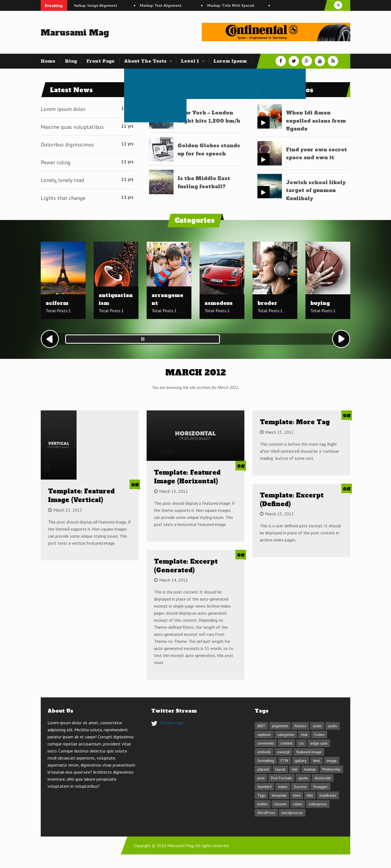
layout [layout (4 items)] (280, 769)
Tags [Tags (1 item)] (261, 795)
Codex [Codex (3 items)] (319, 735)
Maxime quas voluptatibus (72, 127)
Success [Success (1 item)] (300, 787)
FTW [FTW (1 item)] (285, 761)
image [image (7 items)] (332, 761)
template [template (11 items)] (279, 795)
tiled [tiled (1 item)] (297, 795)
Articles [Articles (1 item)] (300, 726)
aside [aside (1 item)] (317, 726)
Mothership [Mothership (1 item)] (331, 769)
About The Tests (145, 61)
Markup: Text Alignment (169, 5)
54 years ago (172, 723)
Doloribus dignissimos (67, 145)
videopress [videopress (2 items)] (318, 804)
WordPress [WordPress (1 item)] (266, 813)
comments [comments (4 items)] (266, 743)
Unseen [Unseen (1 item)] (280, 804)
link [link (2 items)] (295, 769)
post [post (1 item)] (261, 778)
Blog (71, 61)
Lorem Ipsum (230, 61)
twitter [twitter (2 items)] (263, 804)
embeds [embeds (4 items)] (264, 752)
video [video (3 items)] (298, 804)
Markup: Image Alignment (104, 5)
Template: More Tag (295, 422)
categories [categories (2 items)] (286, 735)
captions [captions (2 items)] (264, 735)
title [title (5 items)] (310, 795)
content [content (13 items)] (286, 743)
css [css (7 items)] (301, 743)
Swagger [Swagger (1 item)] (320, 787)
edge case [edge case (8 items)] (319, 743)
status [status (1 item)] (283, 787)
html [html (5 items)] (317, 761)
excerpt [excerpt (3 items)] (283, 752)
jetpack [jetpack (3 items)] (263, 769)
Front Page (100, 61)
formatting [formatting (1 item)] (266, 761)
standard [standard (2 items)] (264, 787)
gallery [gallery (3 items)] (301, 761)
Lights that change (63, 198)
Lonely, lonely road (62, 180)
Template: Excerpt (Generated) (186, 566)
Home (48, 61)
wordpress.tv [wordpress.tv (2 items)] (292, 813)
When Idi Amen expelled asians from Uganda (316, 121)
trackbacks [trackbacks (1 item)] (328, 795)
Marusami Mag (75, 33)
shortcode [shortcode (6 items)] (323, 778)
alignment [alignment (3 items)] (280, 726)
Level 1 (190, 61)
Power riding (56, 162)
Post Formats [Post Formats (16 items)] (281, 778)
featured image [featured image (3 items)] (309, 752)
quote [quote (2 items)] (303, 778)
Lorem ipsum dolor (63, 109)
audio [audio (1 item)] (332, 726)
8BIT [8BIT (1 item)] (261, 726)
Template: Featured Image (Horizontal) (187, 477)
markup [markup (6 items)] (310, 769)
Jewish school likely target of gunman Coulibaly (316, 190)
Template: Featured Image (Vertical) (81, 496)
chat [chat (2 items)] (304, 735)
